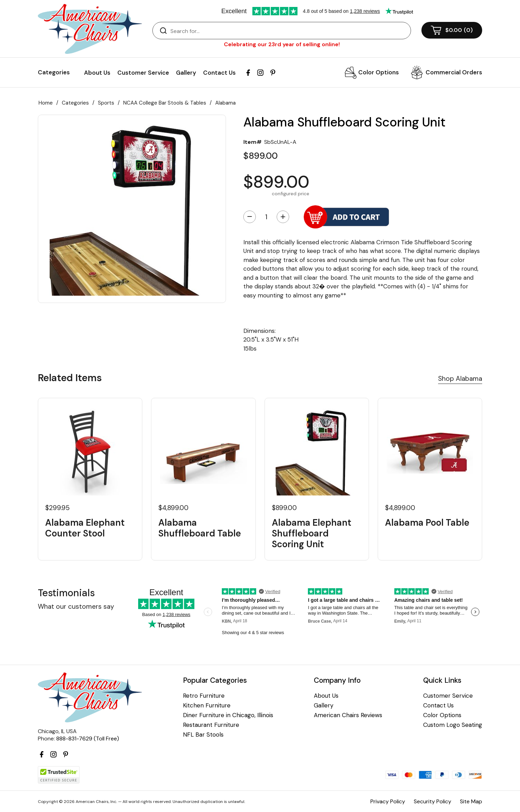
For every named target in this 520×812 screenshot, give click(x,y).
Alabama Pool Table (427, 523)
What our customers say (76, 606)
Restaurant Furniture (211, 725)
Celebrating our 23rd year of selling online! (282, 44)
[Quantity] (266, 217)
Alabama (225, 103)
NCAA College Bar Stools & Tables (165, 103)
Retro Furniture (204, 696)
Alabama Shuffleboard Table (200, 528)
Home (46, 103)
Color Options (379, 72)
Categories (75, 103)
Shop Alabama (460, 379)
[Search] (289, 31)
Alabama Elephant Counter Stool (85, 528)
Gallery (186, 73)
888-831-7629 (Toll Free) (88, 739)
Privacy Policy (388, 801)
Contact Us (219, 73)
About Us (97, 73)
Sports (106, 103)
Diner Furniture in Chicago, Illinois (228, 715)
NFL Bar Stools (203, 735)
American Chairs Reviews (348, 715)
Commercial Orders (454, 72)
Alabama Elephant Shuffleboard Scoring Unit (312, 534)
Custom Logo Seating (453, 725)
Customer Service (143, 73)
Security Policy (433, 801)
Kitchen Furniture (207, 706)
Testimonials (66, 593)
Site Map (471, 801)
